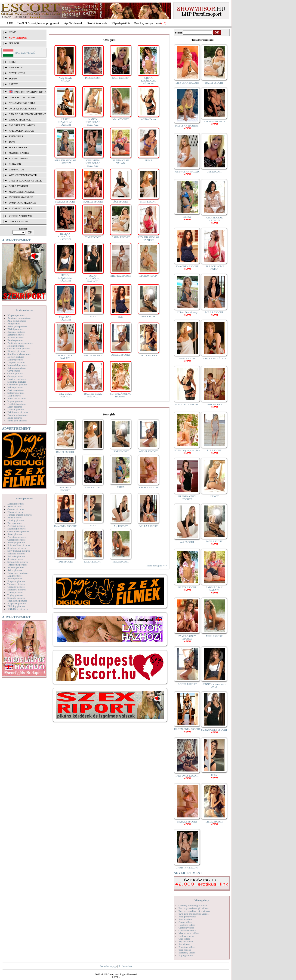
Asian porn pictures (17, 326)
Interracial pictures (17, 365)
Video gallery (202, 900)
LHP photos (16, 169)
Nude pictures (14, 517)
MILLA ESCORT (93, 355)
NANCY (214, 496)
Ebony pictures (15, 512)
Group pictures (15, 376)
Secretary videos (187, 953)
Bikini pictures (15, 329)
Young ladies (18, 158)
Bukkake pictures (16, 556)
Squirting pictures (17, 529)
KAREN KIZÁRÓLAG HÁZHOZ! (65, 122)
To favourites (125, 966)
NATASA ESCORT (65, 202)
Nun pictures (14, 324)
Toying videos (186, 955)
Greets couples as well (25, 181)
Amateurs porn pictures (19, 318)
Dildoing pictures (16, 606)
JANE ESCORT (148, 316)
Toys (12, 142)
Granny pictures (16, 509)
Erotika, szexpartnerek (148, 23)
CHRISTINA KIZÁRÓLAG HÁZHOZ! (93, 163)
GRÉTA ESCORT (187, 588)
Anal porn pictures (17, 321)
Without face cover (23, 175)
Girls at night (18, 186)
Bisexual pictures (16, 332)
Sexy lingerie (18, 147)
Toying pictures (15, 595)
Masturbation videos (189, 933)
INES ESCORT (93, 78)
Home (12, 32)
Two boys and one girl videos (194, 908)
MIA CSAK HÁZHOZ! (65, 318)
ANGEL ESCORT (121, 355)
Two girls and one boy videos (194, 914)
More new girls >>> (157, 566)
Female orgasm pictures (20, 515)
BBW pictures (15, 506)
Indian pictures (15, 387)
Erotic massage (20, 120)
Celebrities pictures (17, 384)
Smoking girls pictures (19, 354)
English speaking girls (30, 92)
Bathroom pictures (17, 368)
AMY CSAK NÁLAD (65, 79)
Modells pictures (16, 504)
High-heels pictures (17, 601)
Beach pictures (15, 578)
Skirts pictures (15, 570)
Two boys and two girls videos (194, 911)
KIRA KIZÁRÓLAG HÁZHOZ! (65, 162)
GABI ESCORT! (121, 78)
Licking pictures (16, 520)
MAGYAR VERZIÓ (25, 53)
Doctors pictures (16, 357)
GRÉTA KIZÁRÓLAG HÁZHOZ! (148, 81)
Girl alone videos (187, 930)
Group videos (185, 922)
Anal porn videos (187, 916)
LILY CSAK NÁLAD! (65, 395)
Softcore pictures (16, 554)
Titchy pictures (15, 592)
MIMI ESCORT (148, 202)
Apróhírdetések (73, 23)
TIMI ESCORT (93, 237)
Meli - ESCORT (121, 119)
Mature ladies (19, 153)
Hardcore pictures (17, 379)
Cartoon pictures (16, 390)
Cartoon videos (186, 928)
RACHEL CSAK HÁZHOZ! (93, 395)
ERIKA (148, 160)
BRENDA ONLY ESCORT (187, 498)
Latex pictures (15, 407)
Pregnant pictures (16, 581)
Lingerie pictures (16, 362)
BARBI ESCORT (121, 237)
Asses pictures (15, 534)
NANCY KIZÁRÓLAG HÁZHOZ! (93, 122)
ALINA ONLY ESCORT (187, 404)
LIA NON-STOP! (148, 276)
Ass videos (184, 944)
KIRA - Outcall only (187, 313)
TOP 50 (13, 79)
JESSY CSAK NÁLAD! (65, 357)
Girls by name (19, 221)
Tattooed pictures (16, 584)
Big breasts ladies (22, 125)
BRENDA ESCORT (121, 276)
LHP (10, 23)
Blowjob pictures (16, 351)
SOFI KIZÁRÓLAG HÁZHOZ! (121, 395)
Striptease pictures (17, 603)
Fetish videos (185, 919)
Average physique (21, 131)
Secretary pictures (17, 590)
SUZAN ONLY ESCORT (214, 731)
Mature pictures (15, 360)
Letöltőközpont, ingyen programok (39, 23)
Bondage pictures (16, 542)
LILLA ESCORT (148, 355)
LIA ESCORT (214, 452)
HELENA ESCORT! (214, 123)
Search (14, 43)
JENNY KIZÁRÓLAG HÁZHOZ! (65, 278)
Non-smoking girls (22, 103)
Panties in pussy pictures (20, 343)
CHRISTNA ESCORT (187, 868)
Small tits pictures (17, 398)
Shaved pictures (15, 337)
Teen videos (185, 950)
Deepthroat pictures (17, 415)
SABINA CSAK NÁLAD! (121, 162)
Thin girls (16, 136)
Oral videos (184, 939)
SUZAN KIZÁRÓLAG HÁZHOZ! (93, 278)
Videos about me (20, 216)
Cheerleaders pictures (18, 531)
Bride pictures (15, 418)
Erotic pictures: (24, 310)
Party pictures (14, 523)
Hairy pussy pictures (18, 573)
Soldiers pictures (16, 393)
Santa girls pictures (17, 420)
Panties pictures (15, 340)
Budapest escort (20, 208)
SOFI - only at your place (187, 452)
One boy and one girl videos (193, 905)
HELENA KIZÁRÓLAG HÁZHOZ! (65, 236)
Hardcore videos (187, 925)
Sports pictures (15, 559)
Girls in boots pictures (19, 348)
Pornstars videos (187, 947)
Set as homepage (108, 966)
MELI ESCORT (121, 562)
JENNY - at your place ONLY (214, 685)
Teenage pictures (16, 587)
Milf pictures (14, 396)
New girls (16, 67)
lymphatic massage (22, 203)
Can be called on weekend (28, 114)
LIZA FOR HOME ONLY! (214, 268)
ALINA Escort (148, 119)
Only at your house (22, 109)
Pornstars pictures (17, 537)
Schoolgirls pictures (18, 562)
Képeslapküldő (121, 23)
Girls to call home (22, 97)
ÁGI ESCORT (121, 202)
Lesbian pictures (16, 409)
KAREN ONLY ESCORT (187, 730)
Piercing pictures (16, 526)
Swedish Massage (21, 197)
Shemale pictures (16, 598)
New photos (17, 73)
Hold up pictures (16, 346)
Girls (12, 62)
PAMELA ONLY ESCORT (187, 639)
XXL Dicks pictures (18, 609)
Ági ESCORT (121, 526)
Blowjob (15, 164)
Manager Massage (22, 192)
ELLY (93, 316)
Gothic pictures (15, 373)
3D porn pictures (16, 315)
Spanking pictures (17, 548)
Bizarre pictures (15, 335)
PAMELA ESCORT (93, 202)
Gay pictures (14, 371)
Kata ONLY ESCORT (65, 526)
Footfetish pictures (17, 404)
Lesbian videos (186, 936)
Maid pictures (14, 576)
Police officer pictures (19, 545)
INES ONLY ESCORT (65, 489)
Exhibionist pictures (18, 412)
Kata (121, 317)
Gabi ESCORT (93, 487)
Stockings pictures (17, 382)
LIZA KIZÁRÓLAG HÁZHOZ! (148, 239)
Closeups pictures (16, 540)
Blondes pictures (16, 567)
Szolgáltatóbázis (97, 23)
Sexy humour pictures (19, 551)
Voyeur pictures (15, 401)
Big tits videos (186, 941)
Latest (13, 84)
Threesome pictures (17, 565)
